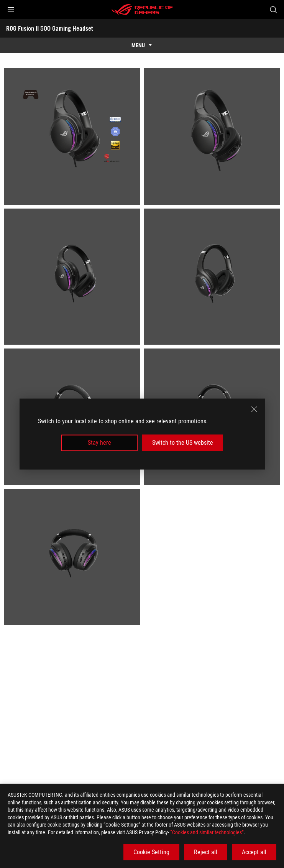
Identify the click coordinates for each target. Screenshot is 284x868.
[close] (254, 409)
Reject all (206, 852)
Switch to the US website (183, 443)
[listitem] (72, 136)
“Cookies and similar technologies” (207, 832)
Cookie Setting (151, 852)
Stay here (99, 443)
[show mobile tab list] (142, 45)
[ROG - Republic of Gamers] (142, 10)
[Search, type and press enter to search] (273, 10)
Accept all (254, 852)
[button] (11, 10)
